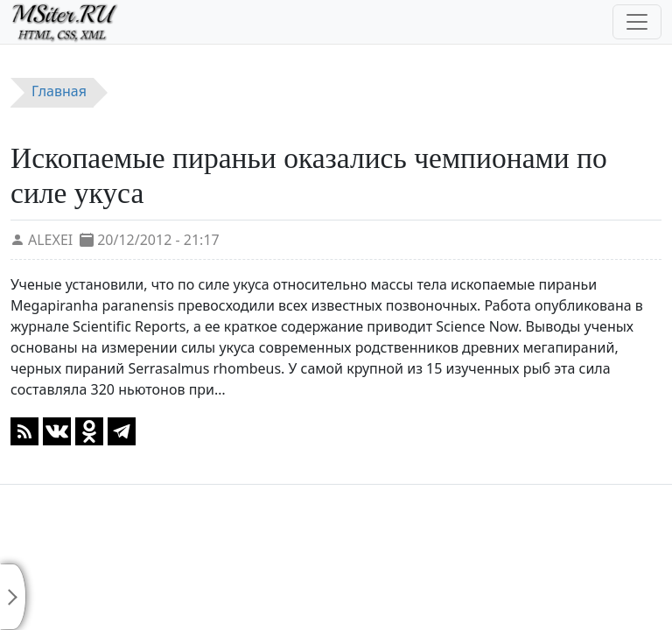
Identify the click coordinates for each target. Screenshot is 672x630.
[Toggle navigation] (637, 22)
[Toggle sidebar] (13, 597)
